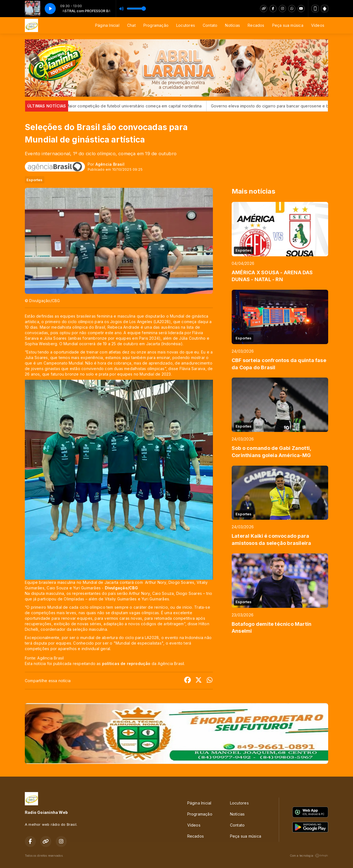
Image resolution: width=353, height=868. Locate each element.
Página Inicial (107, 25)
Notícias (232, 25)
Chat (131, 25)
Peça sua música (288, 25)
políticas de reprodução (126, 663)
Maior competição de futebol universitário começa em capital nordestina (149, 106)
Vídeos (318, 25)
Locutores (186, 25)
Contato (210, 25)
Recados (256, 25)
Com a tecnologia (309, 856)
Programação (156, 25)
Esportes (35, 180)
